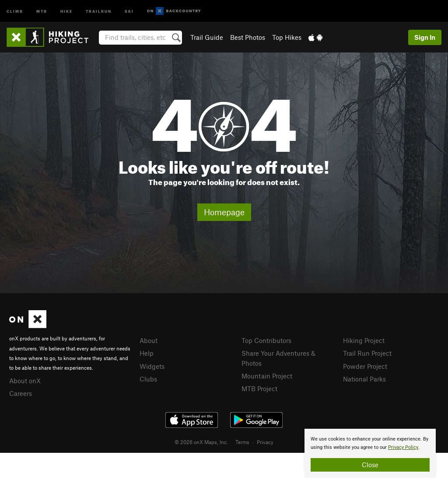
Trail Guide (207, 37)
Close (370, 465)
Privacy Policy (403, 447)
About (149, 340)
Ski (129, 11)
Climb (15, 11)
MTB (42, 11)
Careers (21, 393)
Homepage (224, 212)
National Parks (364, 379)
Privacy (265, 442)
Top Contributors (266, 340)
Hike (66, 11)
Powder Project (365, 366)
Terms (242, 442)
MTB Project (259, 388)
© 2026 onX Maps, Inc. (201, 442)
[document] (370, 453)
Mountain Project (267, 376)
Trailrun (99, 11)
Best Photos (248, 37)
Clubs (148, 379)
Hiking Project (364, 340)
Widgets (152, 366)
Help (147, 353)
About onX (25, 381)
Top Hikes (287, 37)
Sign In (425, 37)
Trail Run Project (367, 353)
